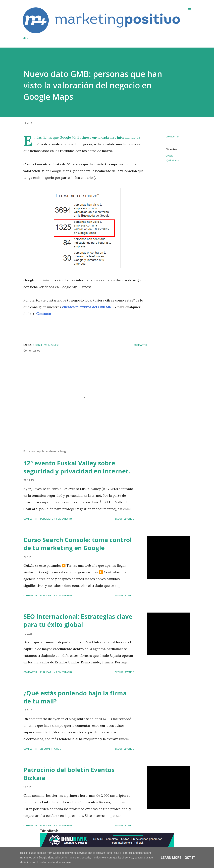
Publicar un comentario (56, 519)
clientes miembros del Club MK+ (87, 307)
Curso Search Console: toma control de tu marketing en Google (78, 544)
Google (169, 156)
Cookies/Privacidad (80, 38)
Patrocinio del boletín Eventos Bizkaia (69, 774)
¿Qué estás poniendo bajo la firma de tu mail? (75, 697)
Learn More (171, 858)
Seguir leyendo (125, 519)
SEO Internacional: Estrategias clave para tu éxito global (78, 620)
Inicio (104, 38)
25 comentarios (51, 749)
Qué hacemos (31, 38)
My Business (172, 160)
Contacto (54, 38)
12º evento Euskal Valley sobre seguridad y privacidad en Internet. (77, 467)
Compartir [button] (172, 137)
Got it (190, 858)
